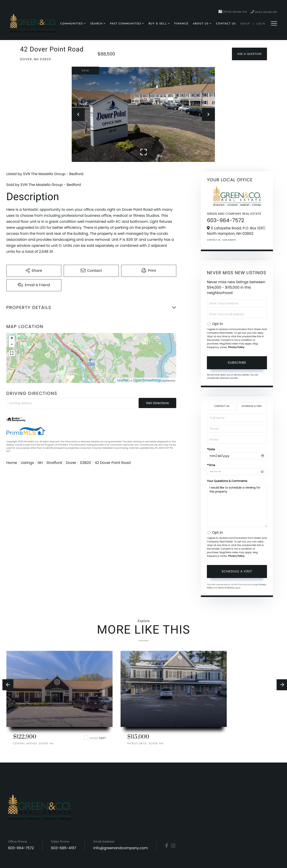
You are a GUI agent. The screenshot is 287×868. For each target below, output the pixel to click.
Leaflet (123, 380)
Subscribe (237, 363)
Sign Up (245, 24)
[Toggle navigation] (274, 23)
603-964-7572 (226, 221)
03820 (85, 463)
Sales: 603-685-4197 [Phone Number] (264, 12)
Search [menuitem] (97, 24)
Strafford (54, 463)
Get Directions (157, 403)
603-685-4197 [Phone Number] (64, 848)
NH (40, 463)
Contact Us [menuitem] (226, 24)
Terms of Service (226, 588)
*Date (211, 449)
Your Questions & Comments (227, 481)
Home (12, 463)
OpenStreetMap (147, 380)
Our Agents (229, 240)
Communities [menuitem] (72, 24)
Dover (71, 463)
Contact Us (214, 240)
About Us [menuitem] (201, 24)
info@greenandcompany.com (121, 848)
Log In (261, 24)
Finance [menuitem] (181, 24)
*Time (211, 465)
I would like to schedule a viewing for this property (237, 506)
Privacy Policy (236, 347)
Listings (27, 463)
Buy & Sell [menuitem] (158, 24)
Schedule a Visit (252, 406)
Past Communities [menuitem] (126, 24)
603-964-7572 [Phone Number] (21, 848)
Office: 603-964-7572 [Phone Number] (233, 12)
